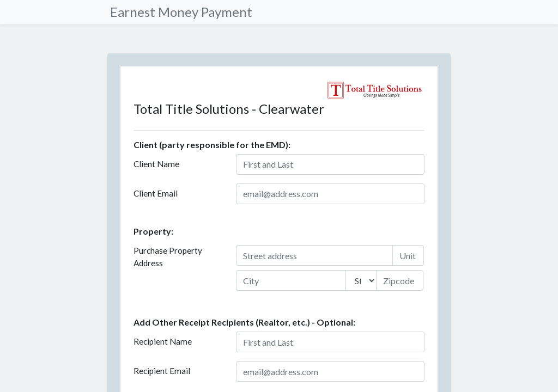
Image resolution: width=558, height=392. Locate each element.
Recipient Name (163, 341)
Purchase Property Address (168, 257)
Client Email (156, 193)
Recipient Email (162, 371)
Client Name (156, 164)
